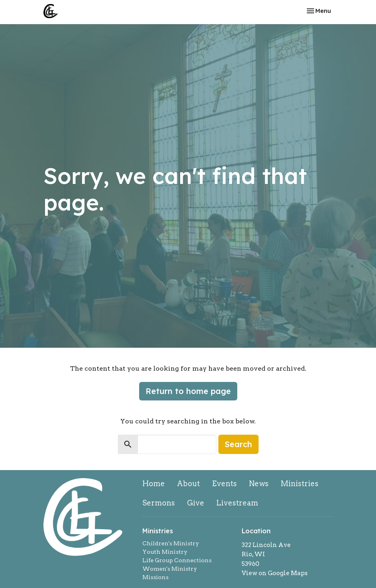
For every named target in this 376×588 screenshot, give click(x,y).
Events (224, 484)
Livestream (237, 503)
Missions (155, 577)
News (259, 484)
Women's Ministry (170, 569)
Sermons (159, 503)
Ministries (300, 484)
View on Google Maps (275, 573)
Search (238, 444)
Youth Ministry (165, 552)
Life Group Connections (177, 560)
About (188, 484)
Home (154, 484)
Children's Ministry (171, 543)
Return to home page (188, 391)
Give (196, 503)
